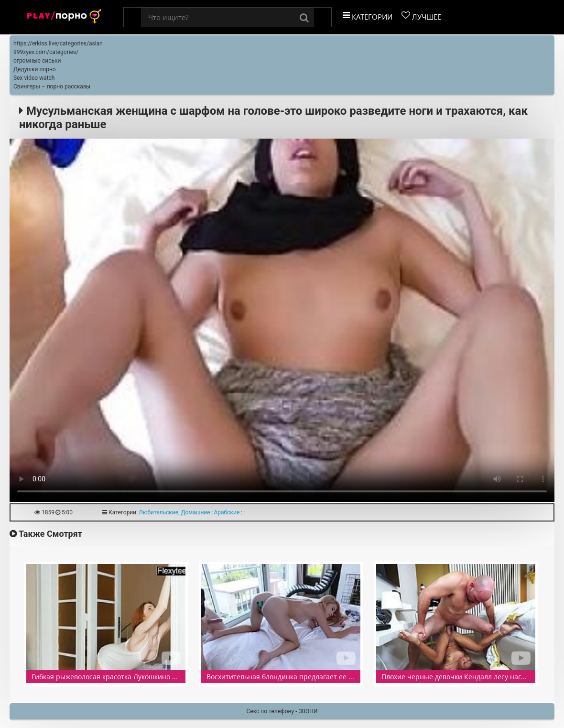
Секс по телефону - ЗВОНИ (282, 711)
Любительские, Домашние (174, 512)
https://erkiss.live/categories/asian (58, 43)
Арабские (227, 512)
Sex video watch (34, 78)
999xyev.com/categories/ (46, 52)
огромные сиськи (37, 61)
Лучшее (421, 16)
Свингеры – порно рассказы (52, 87)
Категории (368, 16)
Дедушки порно (35, 69)
